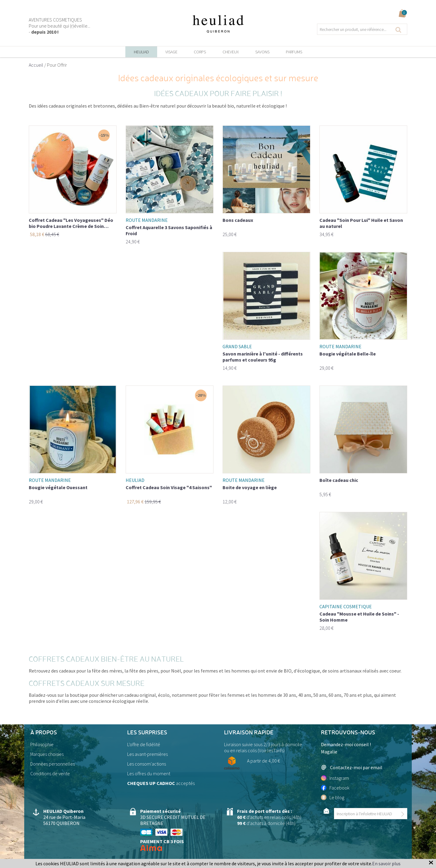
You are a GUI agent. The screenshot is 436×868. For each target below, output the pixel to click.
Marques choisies (47, 754)
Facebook (335, 788)
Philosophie (42, 744)
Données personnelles (53, 764)
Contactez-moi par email (352, 767)
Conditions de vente (50, 773)
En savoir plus (386, 863)
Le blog (333, 797)
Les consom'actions (147, 764)
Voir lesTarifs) (272, 750)
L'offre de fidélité (144, 744)
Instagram (335, 778)
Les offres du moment (149, 773)
